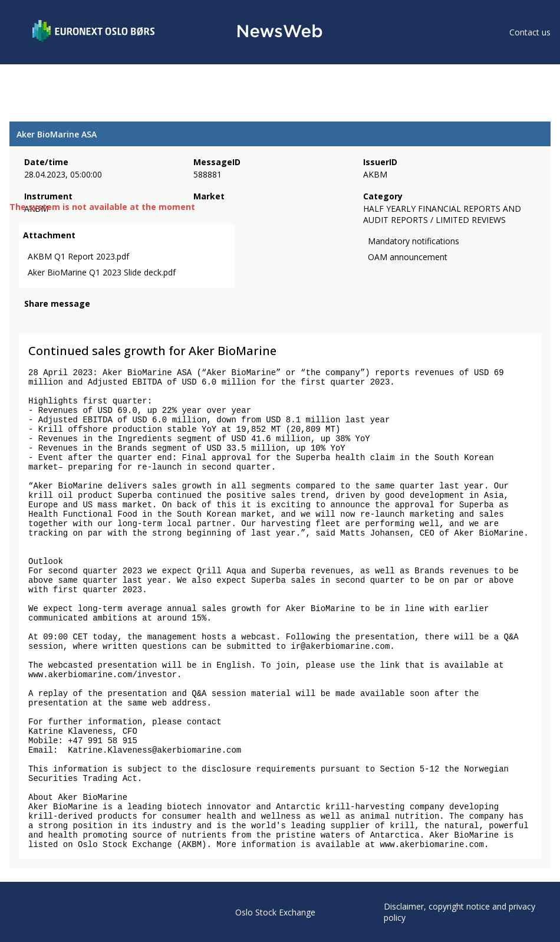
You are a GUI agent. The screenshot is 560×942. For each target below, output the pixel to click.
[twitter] (50, 320)
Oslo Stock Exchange (275, 912)
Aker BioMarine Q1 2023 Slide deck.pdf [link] (102, 272)
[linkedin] (71, 320)
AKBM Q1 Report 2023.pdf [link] (78, 256)
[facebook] (31, 320)
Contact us (530, 32)
